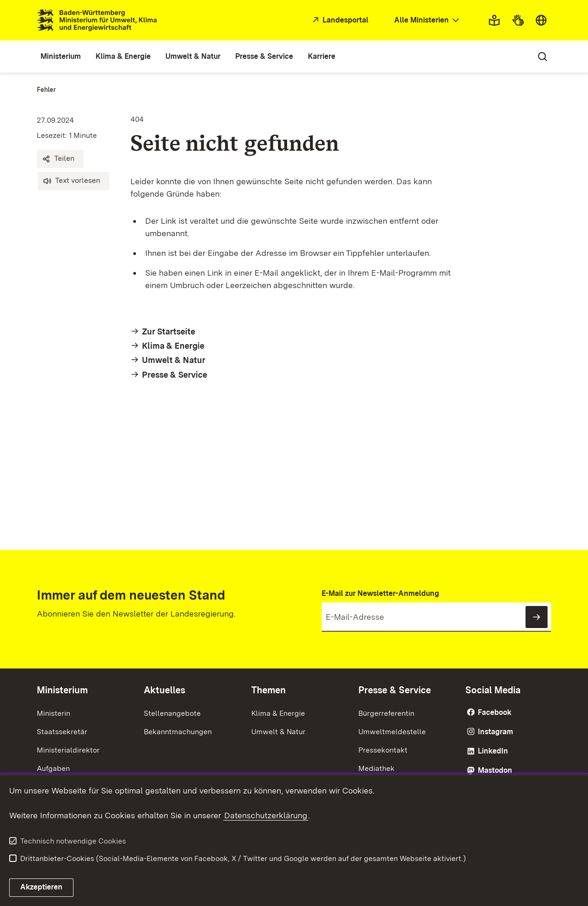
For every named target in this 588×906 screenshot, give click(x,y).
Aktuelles (164, 690)
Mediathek (376, 768)
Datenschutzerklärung (266, 815)
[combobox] (428, 20)
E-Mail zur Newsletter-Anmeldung (380, 593)
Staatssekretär (62, 732)
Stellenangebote (172, 713)
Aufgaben (53, 768)
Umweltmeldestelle (392, 732)
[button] (60, 159)
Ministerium (62, 690)
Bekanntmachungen (178, 732)
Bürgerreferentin (386, 713)
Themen (269, 690)
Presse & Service (395, 690)
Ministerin (54, 713)
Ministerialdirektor (68, 750)
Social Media (493, 690)
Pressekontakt (383, 750)
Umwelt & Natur (278, 732)
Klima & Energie (278, 713)
